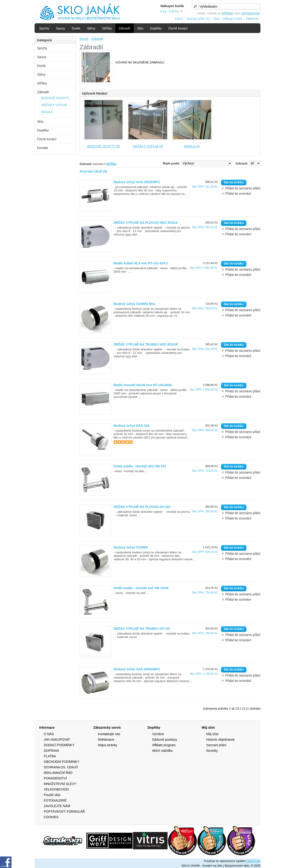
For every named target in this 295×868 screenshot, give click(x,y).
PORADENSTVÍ (55, 778)
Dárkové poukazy (165, 740)
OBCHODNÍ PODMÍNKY (62, 762)
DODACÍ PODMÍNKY (59, 745)
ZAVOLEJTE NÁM (57, 806)
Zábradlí (124, 28)
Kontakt (43, 148)
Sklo (140, 28)
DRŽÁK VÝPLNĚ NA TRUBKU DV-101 (142, 629)
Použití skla (52, 795)
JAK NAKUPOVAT (57, 740)
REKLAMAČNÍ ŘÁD (58, 773)
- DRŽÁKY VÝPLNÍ (53, 105)
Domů (179, 19)
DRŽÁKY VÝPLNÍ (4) (148, 146)
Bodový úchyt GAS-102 (131, 426)
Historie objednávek (220, 740)
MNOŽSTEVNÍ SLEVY (60, 784)
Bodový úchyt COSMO (131, 547)
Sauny (61, 28)
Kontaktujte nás (109, 734)
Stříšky (107, 28)
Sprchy (44, 28)
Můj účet (212, 734)
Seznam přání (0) (198, 19)
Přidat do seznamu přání (243, 188)
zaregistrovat (250, 13)
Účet (217, 19)
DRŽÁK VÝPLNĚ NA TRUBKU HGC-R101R (146, 344)
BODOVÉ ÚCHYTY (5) (104, 146)
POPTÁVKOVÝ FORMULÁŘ (64, 811)
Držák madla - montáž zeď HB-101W (141, 588)
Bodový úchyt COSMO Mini (134, 304)
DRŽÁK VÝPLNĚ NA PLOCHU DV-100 (142, 507)
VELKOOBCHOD (56, 789)
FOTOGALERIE (55, 800)
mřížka (111, 164)
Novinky (212, 751)
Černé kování (178, 28)
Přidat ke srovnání (238, 194)
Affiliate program (164, 745)
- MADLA (46, 112)
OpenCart (253, 861)
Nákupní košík (233, 19)
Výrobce (158, 734)
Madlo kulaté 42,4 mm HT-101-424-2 (141, 263)
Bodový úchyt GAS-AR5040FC (137, 669)
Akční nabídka (162, 751)
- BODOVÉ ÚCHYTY (54, 98)
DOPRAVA (51, 751)
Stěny (91, 28)
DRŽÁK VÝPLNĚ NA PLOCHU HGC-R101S (146, 223)
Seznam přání (216, 745)
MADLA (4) (192, 146)
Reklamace (106, 740)
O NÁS (49, 734)
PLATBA (50, 756)
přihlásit (227, 13)
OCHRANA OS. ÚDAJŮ (61, 767)
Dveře (76, 28)
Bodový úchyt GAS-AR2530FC (137, 182)
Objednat (252, 19)
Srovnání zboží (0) (93, 171)
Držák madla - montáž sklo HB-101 (140, 466)
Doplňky (156, 28)
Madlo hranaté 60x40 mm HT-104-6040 (143, 385)
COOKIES (51, 817)
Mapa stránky (108, 745)
